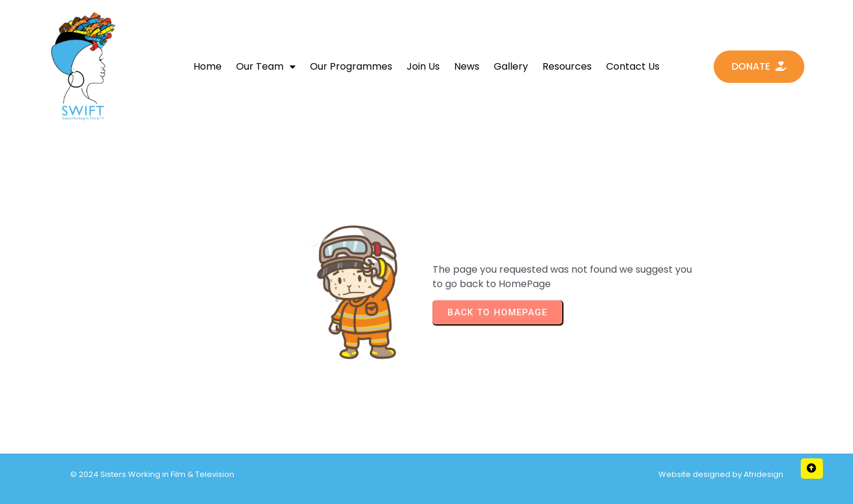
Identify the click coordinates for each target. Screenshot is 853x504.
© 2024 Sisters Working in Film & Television (152, 474)
